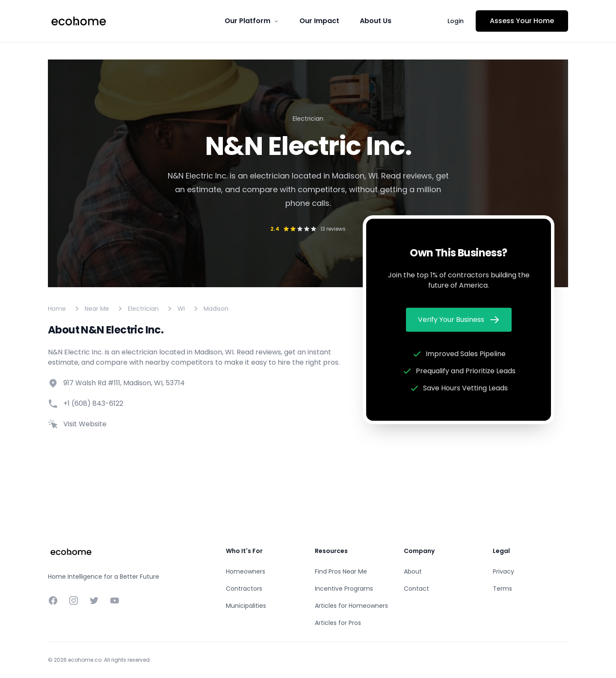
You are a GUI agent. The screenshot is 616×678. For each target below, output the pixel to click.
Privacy (503, 571)
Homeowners (246, 571)
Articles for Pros (338, 623)
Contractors (244, 589)
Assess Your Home (522, 21)
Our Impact (319, 21)
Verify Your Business (459, 320)
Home (57, 309)
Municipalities (246, 606)
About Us (376, 21)
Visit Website (85, 424)
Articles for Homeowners (351, 606)
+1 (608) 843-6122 (93, 403)
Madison (216, 309)
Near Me (97, 309)
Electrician (143, 309)
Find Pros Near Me (341, 571)
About (413, 571)
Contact (416, 589)
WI (181, 309)
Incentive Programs (344, 589)
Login (456, 21)
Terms (502, 589)
